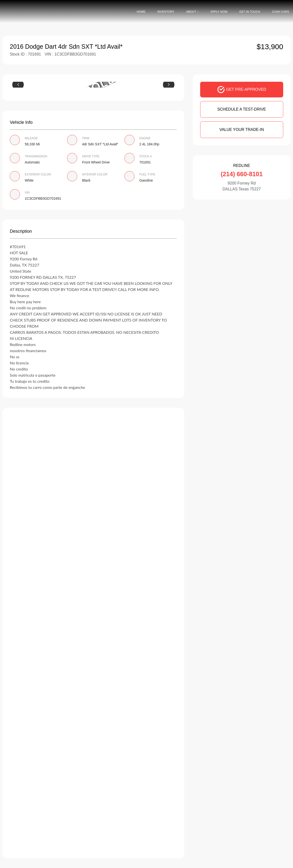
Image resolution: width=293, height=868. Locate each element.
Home (141, 12)
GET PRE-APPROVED (242, 90)
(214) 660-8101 (242, 174)
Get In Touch (250, 12)
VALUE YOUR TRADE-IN (242, 130)
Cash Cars (281, 12)
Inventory (166, 12)
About (191, 12)
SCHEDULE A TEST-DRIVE (242, 109)
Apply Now (219, 12)
